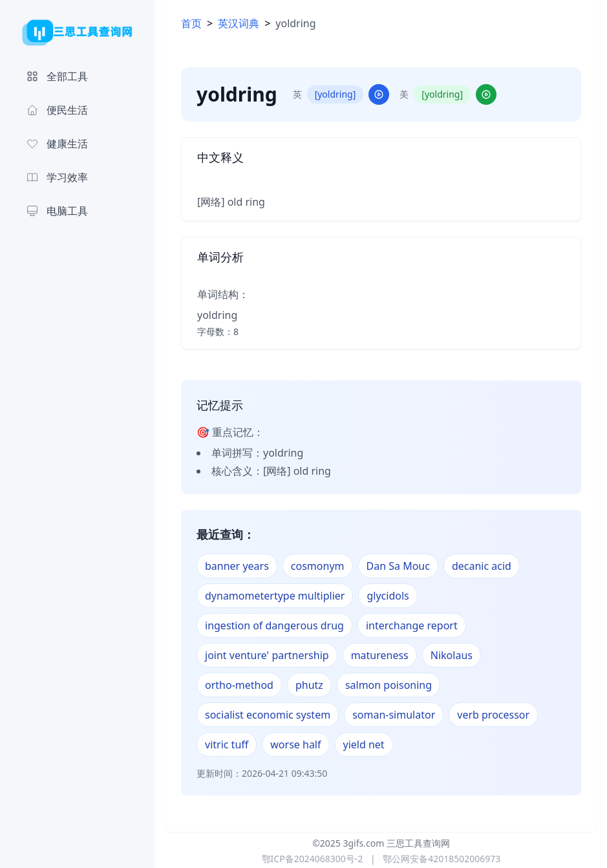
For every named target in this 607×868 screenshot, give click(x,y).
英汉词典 (239, 23)
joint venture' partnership (267, 655)
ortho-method (239, 685)
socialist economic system (268, 715)
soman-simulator (394, 715)
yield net (364, 744)
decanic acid (482, 566)
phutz (309, 685)
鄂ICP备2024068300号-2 (313, 859)
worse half (295, 744)
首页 (191, 23)
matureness (380, 655)
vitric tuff (227, 744)
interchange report (412, 625)
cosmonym (318, 566)
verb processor (493, 715)
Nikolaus (452, 655)
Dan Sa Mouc (398, 566)
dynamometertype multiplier (275, 596)
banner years (237, 566)
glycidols (388, 596)
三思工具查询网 (418, 843)
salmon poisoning (389, 685)
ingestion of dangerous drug (274, 625)
